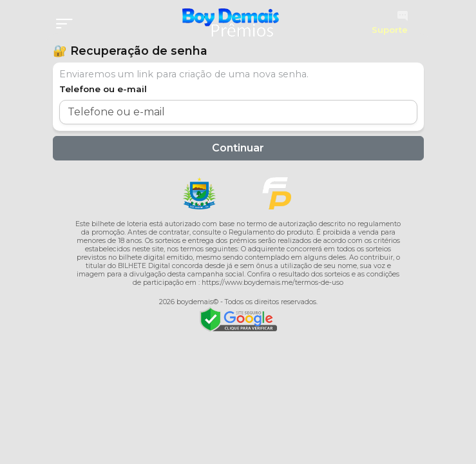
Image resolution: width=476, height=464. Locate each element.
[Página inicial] (231, 23)
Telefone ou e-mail (103, 89)
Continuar (238, 148)
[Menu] (68, 24)
